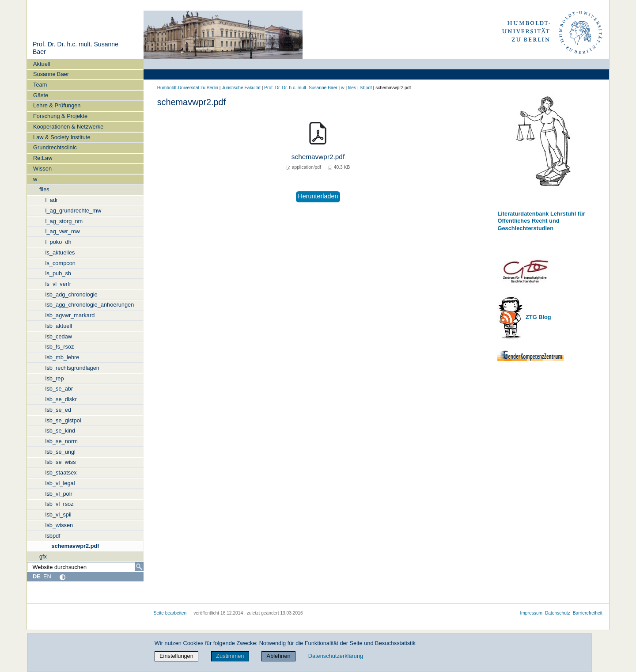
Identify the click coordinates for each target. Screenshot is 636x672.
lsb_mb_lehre (62, 357)
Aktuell (42, 64)
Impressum (531, 613)
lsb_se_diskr (61, 399)
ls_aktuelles (60, 252)
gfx (43, 556)
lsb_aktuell (59, 326)
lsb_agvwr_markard (70, 315)
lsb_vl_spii (59, 514)
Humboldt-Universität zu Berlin (188, 88)
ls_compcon (61, 263)
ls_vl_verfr (58, 284)
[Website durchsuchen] (85, 567)
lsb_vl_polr (59, 494)
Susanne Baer (51, 74)
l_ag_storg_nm (64, 221)
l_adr (52, 200)
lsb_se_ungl (61, 452)
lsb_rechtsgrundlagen (72, 368)
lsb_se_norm (62, 441)
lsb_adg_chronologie (72, 294)
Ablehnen (279, 656)
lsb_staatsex (61, 473)
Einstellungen (176, 656)
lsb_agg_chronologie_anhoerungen (90, 305)
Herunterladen (318, 196)
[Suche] (139, 567)
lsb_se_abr (59, 389)
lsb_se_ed (58, 410)
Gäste (41, 95)
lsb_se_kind (61, 431)
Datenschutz (558, 613)
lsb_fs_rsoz (60, 347)
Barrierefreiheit (588, 613)
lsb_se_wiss (61, 462)
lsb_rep (55, 378)
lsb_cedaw (59, 336)
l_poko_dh (59, 242)
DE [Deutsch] (37, 576)
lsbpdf (53, 536)
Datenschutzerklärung (336, 656)
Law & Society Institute (62, 137)
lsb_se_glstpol (63, 420)
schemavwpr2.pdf (75, 546)
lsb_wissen (59, 525)
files (44, 189)
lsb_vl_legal (60, 483)
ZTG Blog (537, 317)
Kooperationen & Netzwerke (68, 127)
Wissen (42, 169)
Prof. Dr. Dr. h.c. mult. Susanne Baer (301, 88)
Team (40, 85)
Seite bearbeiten (170, 613)
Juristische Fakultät (241, 88)
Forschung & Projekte (60, 116)
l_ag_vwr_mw (63, 231)
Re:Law (43, 158)
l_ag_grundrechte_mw (74, 211)
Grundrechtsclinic (55, 147)
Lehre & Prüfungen (57, 105)
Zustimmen (230, 656)
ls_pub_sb (58, 273)
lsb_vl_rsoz (60, 504)
